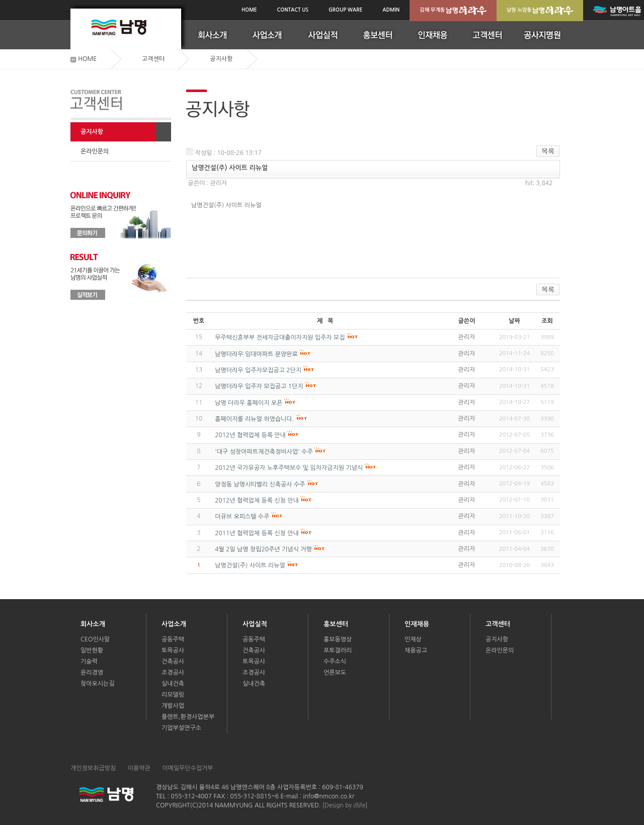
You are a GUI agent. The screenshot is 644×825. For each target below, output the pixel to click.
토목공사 (173, 650)
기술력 (89, 662)
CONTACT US (293, 10)
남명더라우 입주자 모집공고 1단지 (259, 386)
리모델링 (173, 695)
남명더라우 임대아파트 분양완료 (256, 354)
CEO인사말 (95, 639)
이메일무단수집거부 (188, 768)
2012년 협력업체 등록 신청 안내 (257, 501)
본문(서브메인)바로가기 (0, 1)
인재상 (413, 639)
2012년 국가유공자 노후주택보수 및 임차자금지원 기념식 (289, 468)
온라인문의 (95, 151)
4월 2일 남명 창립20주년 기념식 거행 (263, 549)
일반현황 (92, 650)
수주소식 (335, 662)
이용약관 (139, 768)
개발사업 (173, 706)
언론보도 (335, 673)
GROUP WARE (345, 10)
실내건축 (173, 684)
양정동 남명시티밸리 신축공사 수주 (260, 484)
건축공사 (173, 662)
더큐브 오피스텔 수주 (242, 517)
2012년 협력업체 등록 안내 (250, 435)
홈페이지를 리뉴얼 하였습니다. (254, 419)
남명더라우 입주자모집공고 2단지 (258, 370)
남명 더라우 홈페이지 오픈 (249, 403)
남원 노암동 (540, 11)
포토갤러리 (338, 650)
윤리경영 (92, 673)
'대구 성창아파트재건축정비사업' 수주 (264, 452)
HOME (249, 10)
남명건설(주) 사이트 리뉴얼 (250, 565)
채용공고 (416, 650)
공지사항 (92, 132)
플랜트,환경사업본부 (188, 717)
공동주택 (173, 639)
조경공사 (173, 673)
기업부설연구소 (181, 728)
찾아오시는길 (98, 684)
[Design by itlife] (345, 805)
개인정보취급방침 (93, 768)
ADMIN (391, 10)
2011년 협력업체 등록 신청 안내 (257, 533)
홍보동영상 (338, 639)
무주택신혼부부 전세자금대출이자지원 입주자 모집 (280, 338)
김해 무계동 (453, 11)
